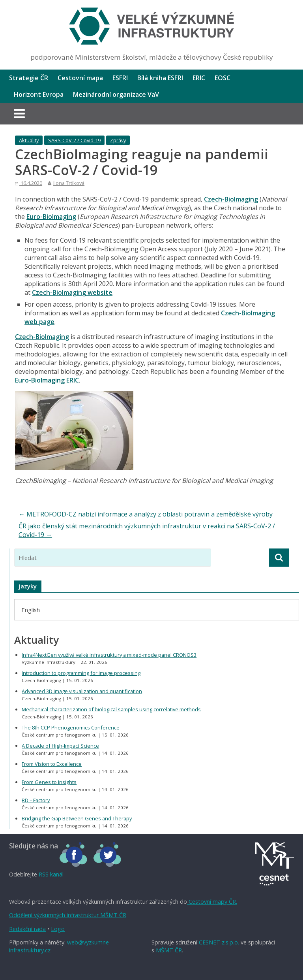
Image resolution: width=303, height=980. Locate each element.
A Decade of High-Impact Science (60, 746)
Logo (58, 929)
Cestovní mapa (80, 78)
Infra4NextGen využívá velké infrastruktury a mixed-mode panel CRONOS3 (109, 655)
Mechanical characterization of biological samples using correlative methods (111, 709)
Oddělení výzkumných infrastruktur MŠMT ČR (68, 915)
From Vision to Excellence (52, 764)
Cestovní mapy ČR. (212, 902)
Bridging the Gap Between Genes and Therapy (77, 818)
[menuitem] (31, 610)
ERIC (199, 78)
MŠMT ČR (169, 950)
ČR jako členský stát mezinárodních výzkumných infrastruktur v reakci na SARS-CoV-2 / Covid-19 (147, 530)
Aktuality (29, 140)
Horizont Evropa (39, 94)
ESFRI (120, 78)
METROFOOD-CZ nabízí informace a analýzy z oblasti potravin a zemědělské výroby (146, 514)
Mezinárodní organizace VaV (116, 94)
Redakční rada (27, 929)
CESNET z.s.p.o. (219, 942)
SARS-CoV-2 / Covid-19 (74, 140)
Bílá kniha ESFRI (160, 78)
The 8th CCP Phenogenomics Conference (71, 727)
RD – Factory (36, 800)
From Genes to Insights (49, 782)
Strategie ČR (29, 78)
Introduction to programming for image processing (81, 673)
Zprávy (118, 140)
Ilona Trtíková (69, 183)
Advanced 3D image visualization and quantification (82, 691)
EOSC (223, 78)
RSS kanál (50, 874)
